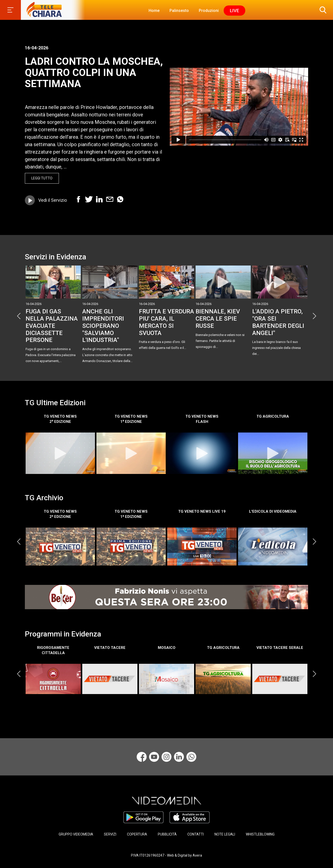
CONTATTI (196, 834)
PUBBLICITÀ (167, 834)
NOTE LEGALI (225, 834)
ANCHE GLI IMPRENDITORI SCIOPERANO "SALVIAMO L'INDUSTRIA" (103, 326)
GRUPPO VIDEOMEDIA (76, 834)
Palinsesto (179, 11)
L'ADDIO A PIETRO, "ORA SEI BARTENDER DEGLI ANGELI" (278, 322)
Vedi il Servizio (53, 200)
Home (154, 11)
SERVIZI (110, 834)
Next (314, 316)
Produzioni (209, 11)
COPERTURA (137, 834)
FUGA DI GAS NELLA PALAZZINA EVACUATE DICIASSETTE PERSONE (52, 326)
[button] (322, 10)
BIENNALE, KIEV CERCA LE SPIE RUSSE (218, 319)
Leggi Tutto (42, 178)
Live (234, 11)
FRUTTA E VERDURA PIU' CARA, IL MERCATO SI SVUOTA (166, 322)
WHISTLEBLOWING (260, 834)
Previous (19, 316)
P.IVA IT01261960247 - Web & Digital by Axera (166, 855)
